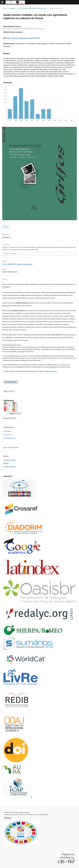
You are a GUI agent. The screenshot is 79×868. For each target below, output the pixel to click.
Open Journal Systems (11, 447)
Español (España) (9, 467)
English (6, 463)
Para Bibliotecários (9, 438)
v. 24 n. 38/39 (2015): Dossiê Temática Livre (32, 8)
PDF (7, 227)
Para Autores (7, 435)
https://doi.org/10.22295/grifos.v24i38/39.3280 (23, 38)
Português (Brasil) (10, 460)
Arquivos (12, 8)
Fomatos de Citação (10, 254)
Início (5, 8)
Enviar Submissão (11, 382)
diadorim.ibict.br (51, 371)
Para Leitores (8, 431)
